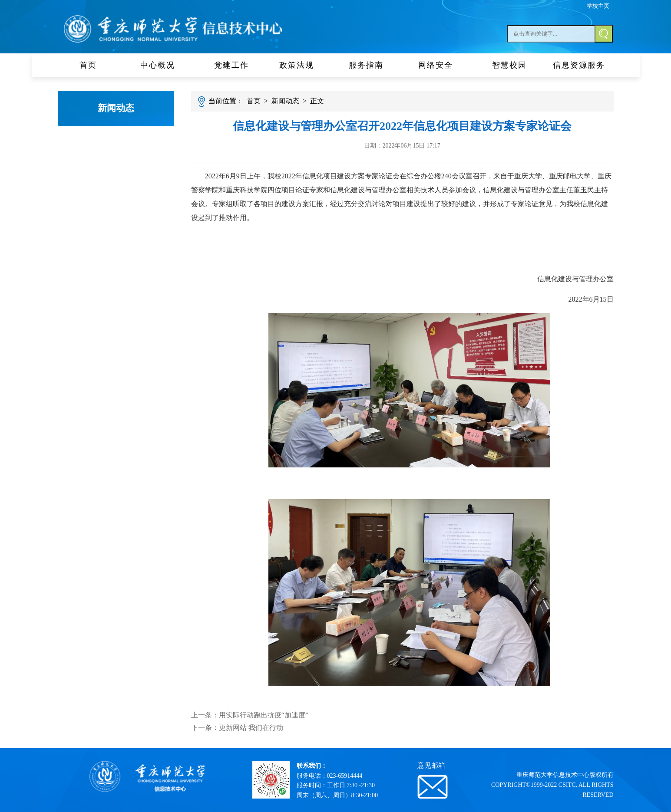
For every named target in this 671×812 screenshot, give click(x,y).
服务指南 (370, 65)
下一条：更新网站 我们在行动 (237, 728)
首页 (93, 65)
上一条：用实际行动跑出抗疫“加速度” (250, 715)
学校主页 (598, 6)
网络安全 (440, 65)
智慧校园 (509, 65)
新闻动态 (116, 108)
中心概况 (162, 65)
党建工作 (231, 65)
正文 (317, 101)
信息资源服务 (579, 65)
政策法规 (301, 65)
